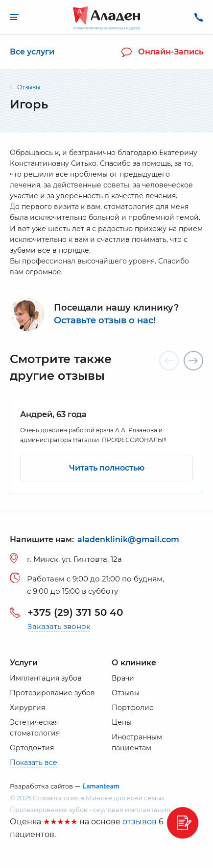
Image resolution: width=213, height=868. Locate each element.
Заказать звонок (59, 627)
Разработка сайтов (41, 786)
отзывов (140, 822)
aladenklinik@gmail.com (128, 540)
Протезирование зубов (52, 693)
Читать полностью (107, 468)
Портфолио (133, 708)
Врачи (123, 678)
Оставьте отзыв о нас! (105, 321)
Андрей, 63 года (53, 414)
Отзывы (126, 693)
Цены (122, 722)
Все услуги (32, 52)
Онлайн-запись (162, 52)
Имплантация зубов (46, 678)
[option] (106, 445)
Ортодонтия (32, 748)
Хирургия (27, 708)
